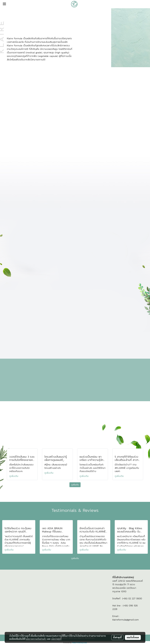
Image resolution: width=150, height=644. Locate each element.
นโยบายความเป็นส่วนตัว (36, 639)
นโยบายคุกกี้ (56, 639)
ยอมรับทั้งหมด (133, 637)
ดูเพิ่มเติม (14, 476)
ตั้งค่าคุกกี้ (117, 637)
